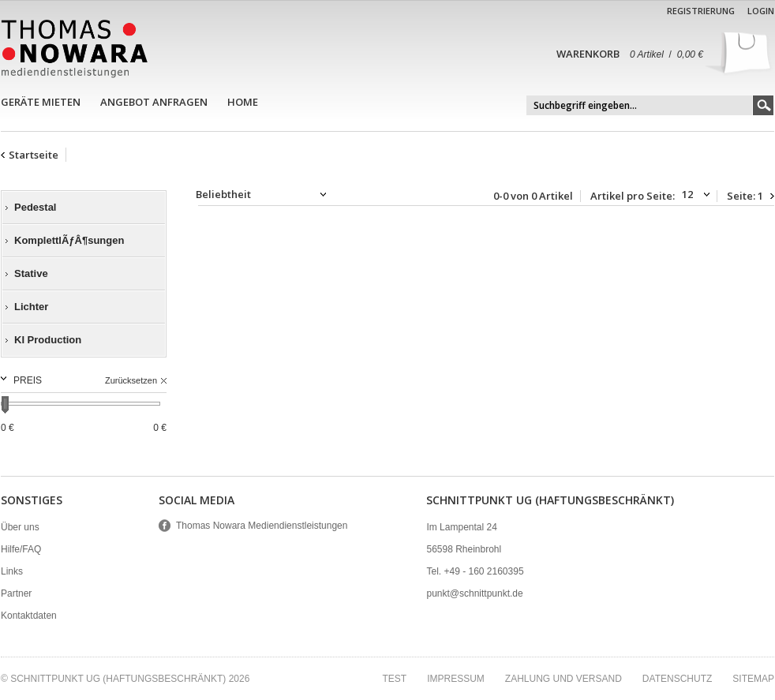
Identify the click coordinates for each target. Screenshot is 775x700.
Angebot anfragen (154, 102)
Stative (31, 273)
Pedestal (35, 207)
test (394, 679)
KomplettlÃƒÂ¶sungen (69, 240)
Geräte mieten (41, 102)
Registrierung (701, 11)
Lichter (31, 307)
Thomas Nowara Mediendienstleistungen (262, 526)
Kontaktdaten (29, 616)
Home (243, 102)
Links (12, 571)
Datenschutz (677, 679)
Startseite (34, 155)
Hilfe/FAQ (21, 549)
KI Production (48, 340)
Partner (16, 593)
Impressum (456, 679)
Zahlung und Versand (563, 679)
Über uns (20, 527)
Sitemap (753, 679)
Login (761, 11)
